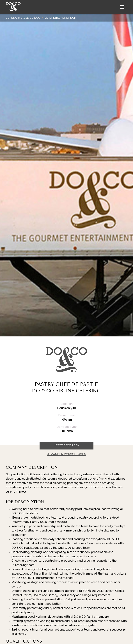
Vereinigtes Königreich (60, 18)
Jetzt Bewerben (67, 446)
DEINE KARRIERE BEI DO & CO (23, 18)
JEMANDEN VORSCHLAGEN (67, 454)
